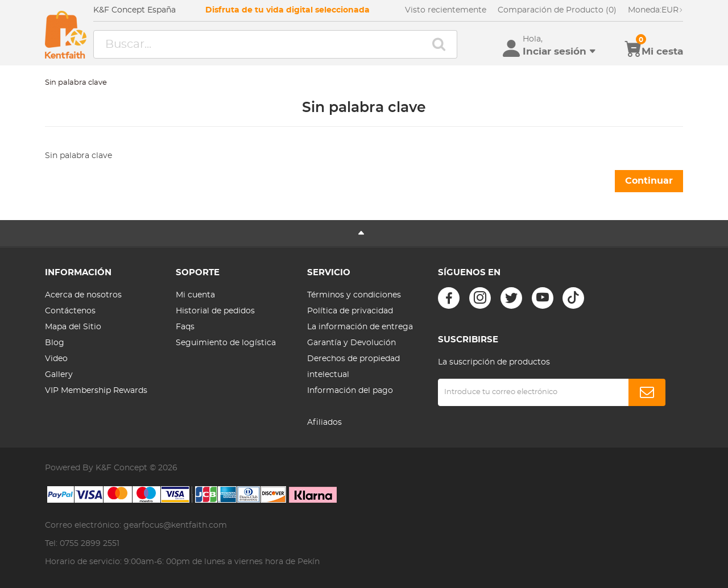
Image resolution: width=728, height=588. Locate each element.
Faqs (185, 327)
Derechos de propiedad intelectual (353, 367)
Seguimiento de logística (226, 343)
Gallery (59, 375)
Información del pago (350, 391)
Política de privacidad (350, 311)
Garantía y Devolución (351, 343)
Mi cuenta (195, 295)
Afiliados (324, 423)
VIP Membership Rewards (96, 391)
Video (56, 359)
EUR (655, 10)
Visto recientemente (446, 10)
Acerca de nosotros (83, 295)
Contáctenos (70, 311)
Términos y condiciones (354, 295)
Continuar (649, 181)
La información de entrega (360, 327)
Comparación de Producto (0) (557, 10)
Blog (55, 343)
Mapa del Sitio (73, 327)
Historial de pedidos (215, 311)
